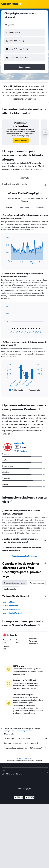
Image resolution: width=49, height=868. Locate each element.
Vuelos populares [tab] (37, 583)
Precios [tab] (9, 207)
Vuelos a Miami (9, 602)
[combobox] (11, 25)
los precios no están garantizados (22, 731)
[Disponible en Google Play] (19, 798)
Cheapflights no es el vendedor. (26, 738)
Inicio (19, 758)
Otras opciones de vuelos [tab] (15, 583)
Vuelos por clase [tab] (11, 589)
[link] (21, 140)
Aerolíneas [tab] (24, 207)
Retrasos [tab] (40, 207)
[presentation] (29, 113)
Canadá (26, 758)
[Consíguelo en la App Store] (30, 798)
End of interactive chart (5, 263)
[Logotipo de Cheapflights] (10, 4)
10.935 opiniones (22, 451)
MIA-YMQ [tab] (25, 178)
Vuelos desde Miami (11, 609)
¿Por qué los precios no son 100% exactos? (26, 748)
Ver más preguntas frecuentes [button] (25, 556)
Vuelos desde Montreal (12, 613)
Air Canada (19, 443)
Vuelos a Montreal (10, 606)
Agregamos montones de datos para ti (26, 743)
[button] (24, 32)
